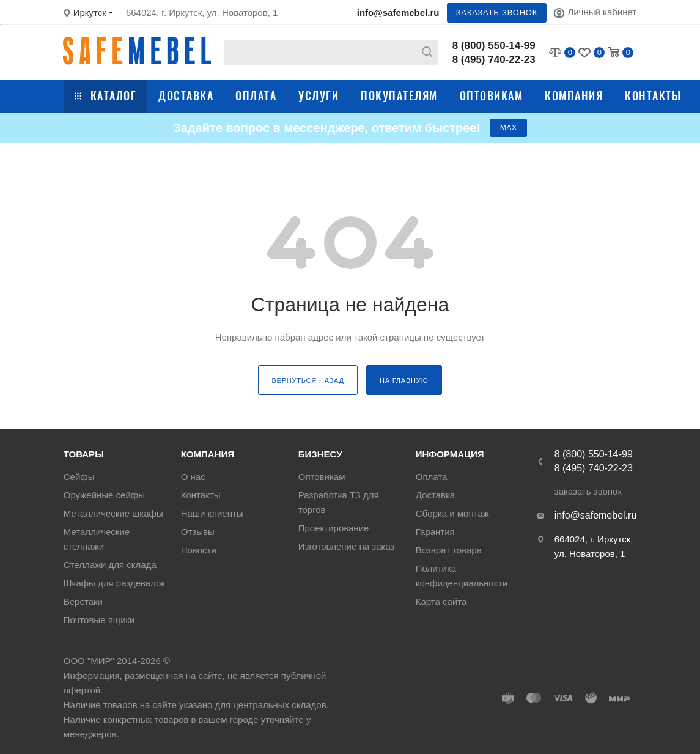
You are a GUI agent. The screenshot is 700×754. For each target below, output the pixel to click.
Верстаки (83, 601)
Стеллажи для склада (110, 565)
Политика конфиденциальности (462, 576)
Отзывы (198, 532)
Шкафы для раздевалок (114, 583)
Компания (574, 95)
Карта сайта (441, 601)
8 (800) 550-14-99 (494, 46)
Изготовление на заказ (347, 546)
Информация (450, 454)
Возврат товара (449, 550)
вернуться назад (308, 383)
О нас (193, 477)
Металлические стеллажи (97, 539)
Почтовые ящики (99, 620)
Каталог (106, 95)
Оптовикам (492, 95)
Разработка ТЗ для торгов (339, 502)
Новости (199, 550)
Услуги (319, 95)
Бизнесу (320, 454)
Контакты (653, 95)
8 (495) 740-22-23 (494, 60)
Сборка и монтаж (452, 513)
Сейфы (79, 477)
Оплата (256, 95)
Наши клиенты (212, 513)
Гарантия (435, 532)
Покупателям (399, 95)
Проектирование (334, 528)
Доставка (186, 95)
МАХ (508, 129)
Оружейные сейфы (104, 495)
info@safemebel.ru (398, 13)
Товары (84, 454)
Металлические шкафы (113, 513)
